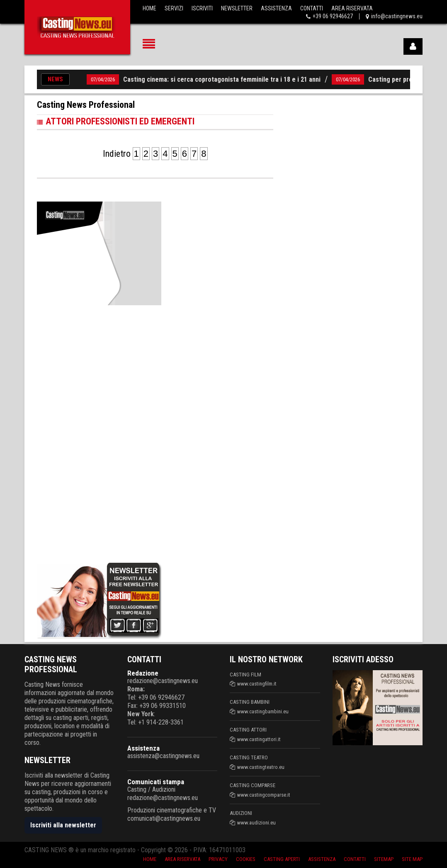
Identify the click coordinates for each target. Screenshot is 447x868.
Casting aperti (282, 859)
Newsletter (237, 8)
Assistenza (276, 8)
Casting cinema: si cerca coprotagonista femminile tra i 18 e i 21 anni (222, 79)
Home (149, 8)
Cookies (246, 859)
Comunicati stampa (156, 782)
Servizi (174, 8)
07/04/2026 (103, 79)
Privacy (218, 859)
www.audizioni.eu (256, 823)
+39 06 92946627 (333, 16)
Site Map (412, 859)
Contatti (312, 8)
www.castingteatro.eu (261, 767)
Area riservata (182, 859)
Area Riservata (352, 8)
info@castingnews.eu (397, 16)
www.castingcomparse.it (264, 795)
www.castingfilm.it (257, 684)
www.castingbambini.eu (263, 711)
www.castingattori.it (259, 739)
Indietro (117, 154)
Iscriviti (202, 8)
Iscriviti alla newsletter (63, 825)
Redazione (143, 673)
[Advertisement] (99, 432)
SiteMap (384, 859)
